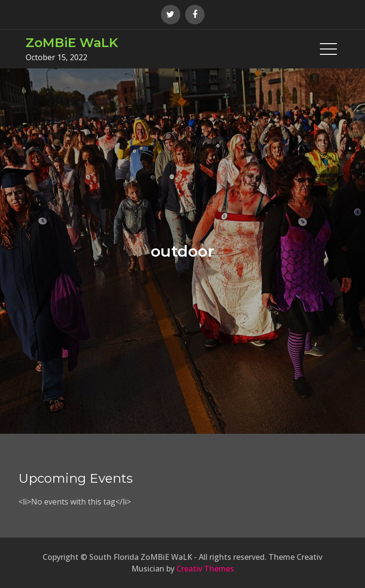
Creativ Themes (205, 569)
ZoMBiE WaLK (72, 43)
